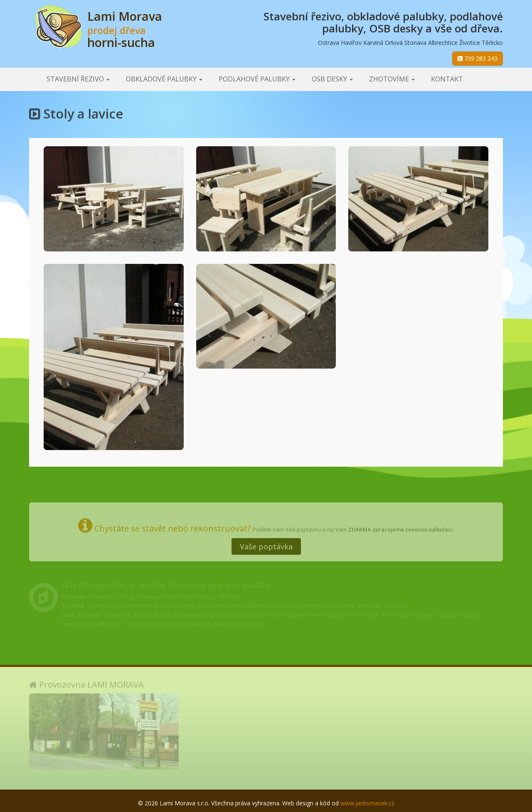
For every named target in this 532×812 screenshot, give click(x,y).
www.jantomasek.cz (367, 803)
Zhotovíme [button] (392, 79)
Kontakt (447, 79)
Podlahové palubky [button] (257, 79)
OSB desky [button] (332, 79)
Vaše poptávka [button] (266, 542)
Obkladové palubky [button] (164, 79)
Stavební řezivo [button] (78, 79)
